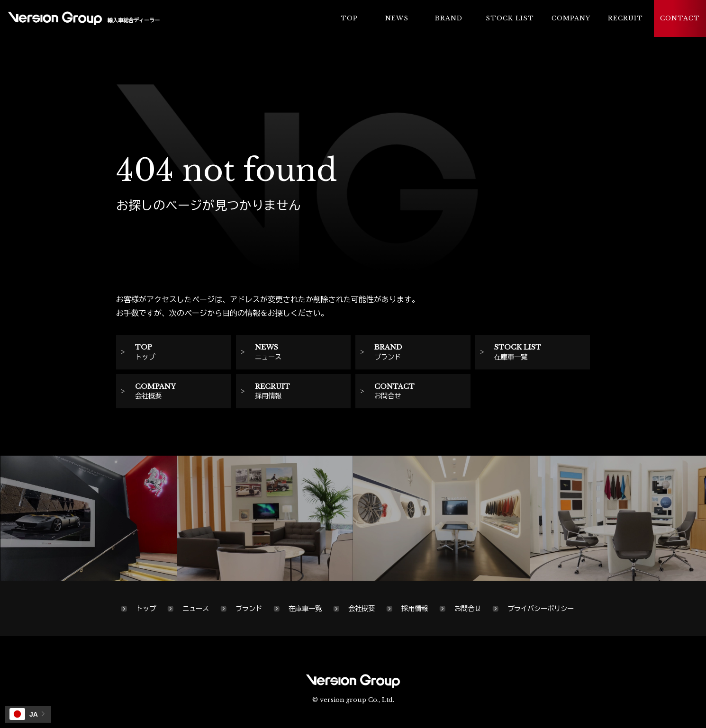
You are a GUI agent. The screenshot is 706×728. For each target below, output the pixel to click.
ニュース (196, 609)
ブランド (249, 609)
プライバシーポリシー (541, 609)
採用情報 (415, 609)
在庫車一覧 (305, 609)
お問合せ (468, 609)
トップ (146, 609)
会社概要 (362, 609)
